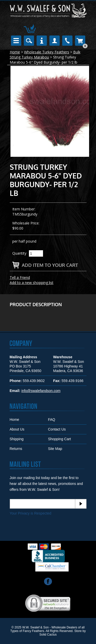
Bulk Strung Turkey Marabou (45, 55)
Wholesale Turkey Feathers (47, 52)
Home (15, 52)
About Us (17, 429)
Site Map (55, 449)
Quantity (19, 253)
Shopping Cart (60, 439)
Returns (16, 449)
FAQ (52, 420)
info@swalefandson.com (41, 391)
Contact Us (57, 429)
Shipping (17, 439)
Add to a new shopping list (32, 283)
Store (78, 631)
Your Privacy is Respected (31, 513)
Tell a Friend (20, 277)
